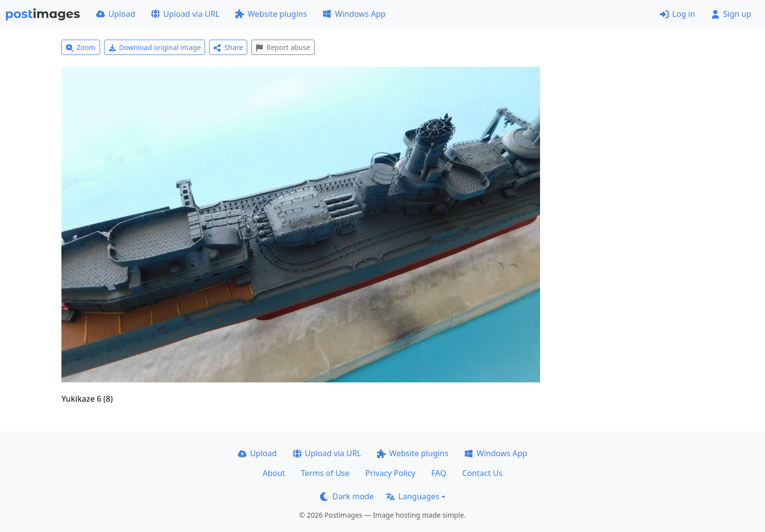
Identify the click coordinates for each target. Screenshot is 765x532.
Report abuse (283, 47)
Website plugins (271, 14)
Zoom (81, 47)
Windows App (354, 14)
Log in (678, 14)
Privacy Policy (390, 473)
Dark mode (347, 496)
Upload (116, 14)
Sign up (731, 14)
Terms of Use (325, 473)
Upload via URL (185, 14)
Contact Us (482, 473)
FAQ (438, 473)
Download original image (155, 47)
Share (228, 47)
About (274, 473)
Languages (412, 496)
